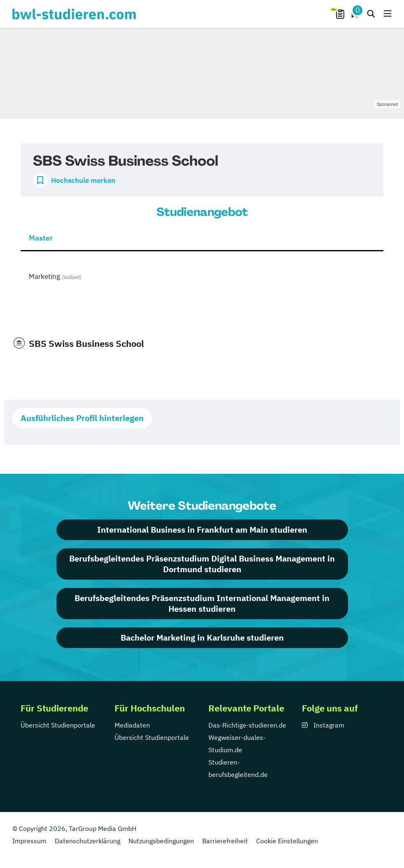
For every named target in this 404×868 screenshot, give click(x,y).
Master (41, 238)
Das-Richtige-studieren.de (247, 725)
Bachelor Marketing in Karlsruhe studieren (202, 638)
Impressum (29, 841)
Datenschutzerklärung (88, 841)
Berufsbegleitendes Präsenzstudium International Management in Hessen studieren (202, 603)
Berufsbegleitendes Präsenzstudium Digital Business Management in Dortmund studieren (202, 564)
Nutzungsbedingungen (161, 841)
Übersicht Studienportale (58, 725)
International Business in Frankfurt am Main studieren (202, 530)
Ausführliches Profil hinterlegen (82, 418)
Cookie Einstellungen (287, 841)
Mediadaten (132, 725)
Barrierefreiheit (225, 841)
